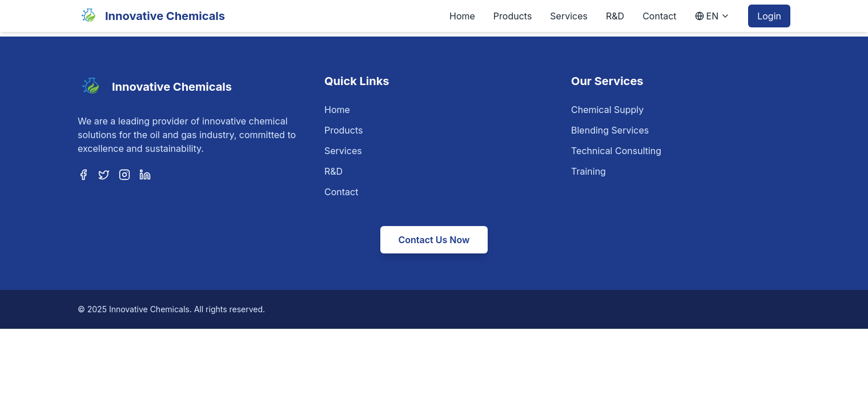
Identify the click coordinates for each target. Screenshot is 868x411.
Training (588, 171)
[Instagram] (124, 175)
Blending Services (610, 130)
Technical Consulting (616, 151)
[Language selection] (713, 16)
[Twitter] (104, 175)
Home (462, 16)
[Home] (151, 16)
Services (569, 16)
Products (513, 16)
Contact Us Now (434, 240)
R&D (615, 16)
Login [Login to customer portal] (769, 16)
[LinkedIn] (145, 175)
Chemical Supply (607, 110)
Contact (659, 16)
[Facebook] (83, 175)
